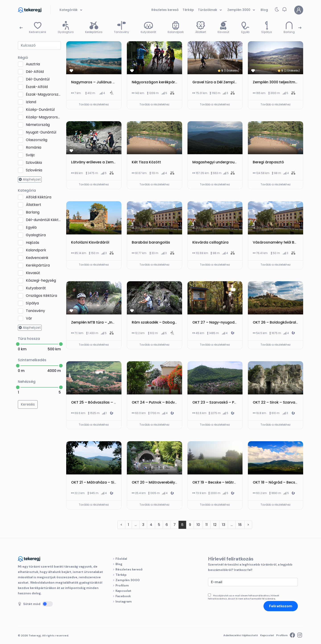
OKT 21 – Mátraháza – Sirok (96, 482)
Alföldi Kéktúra (39, 197)
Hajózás (33, 243)
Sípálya (32, 303)
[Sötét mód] (47, 604)
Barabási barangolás (151, 242)
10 (198, 525)
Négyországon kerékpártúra (157, 82)
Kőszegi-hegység (41, 280)
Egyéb (31, 227)
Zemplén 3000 (128, 580)
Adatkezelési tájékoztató (241, 635)
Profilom (122, 585)
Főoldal (121, 559)
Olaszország (37, 140)
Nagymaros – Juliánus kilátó (97, 82)
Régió (23, 58)
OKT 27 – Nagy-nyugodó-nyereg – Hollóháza (233, 322)
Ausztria (33, 64)
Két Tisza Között (146, 162)
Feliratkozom (281, 606)
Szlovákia (34, 163)
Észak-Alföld (37, 87)
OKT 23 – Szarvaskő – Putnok (218, 402)
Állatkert (34, 205)
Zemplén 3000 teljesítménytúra (281, 82)
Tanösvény (35, 311)
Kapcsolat (123, 591)
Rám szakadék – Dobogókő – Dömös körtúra (172, 322)
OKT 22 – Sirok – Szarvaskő (277, 402)
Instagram (124, 601)
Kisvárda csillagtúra (210, 242)
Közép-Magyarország (43, 117)
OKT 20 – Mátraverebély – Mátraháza (165, 482)
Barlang (33, 212)
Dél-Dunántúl (38, 79)
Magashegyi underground (216, 162)
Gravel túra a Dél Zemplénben (219, 82)
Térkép (121, 575)
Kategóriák (72, 10)
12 (215, 525)
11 (207, 525)
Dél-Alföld (35, 72)
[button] (284, 9)
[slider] (18, 344)
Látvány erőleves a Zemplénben (100, 162)
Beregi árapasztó (268, 162)
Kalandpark (36, 250)
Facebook (123, 596)
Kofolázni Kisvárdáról (90, 242)
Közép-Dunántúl (40, 110)
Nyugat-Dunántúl (41, 132)
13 (224, 525)
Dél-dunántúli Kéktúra (43, 220)
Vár (29, 318)
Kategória (27, 190)
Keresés (28, 404)
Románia (34, 147)
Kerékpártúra (38, 265)
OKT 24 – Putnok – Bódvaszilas (159, 402)
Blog (119, 564)
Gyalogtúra (36, 235)
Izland (31, 102)
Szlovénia (34, 170)
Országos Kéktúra (41, 296)
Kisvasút (33, 273)
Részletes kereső (129, 569)
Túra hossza (29, 339)
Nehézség (27, 382)
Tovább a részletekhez (94, 104)
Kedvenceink (37, 258)
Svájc (30, 155)
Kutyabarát (36, 288)
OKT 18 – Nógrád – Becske (276, 482)
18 (240, 525)
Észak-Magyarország (43, 94)
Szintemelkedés (32, 360)
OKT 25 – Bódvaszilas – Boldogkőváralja (107, 402)
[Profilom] (299, 10)
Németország (38, 125)
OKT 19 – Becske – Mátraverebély (222, 482)
